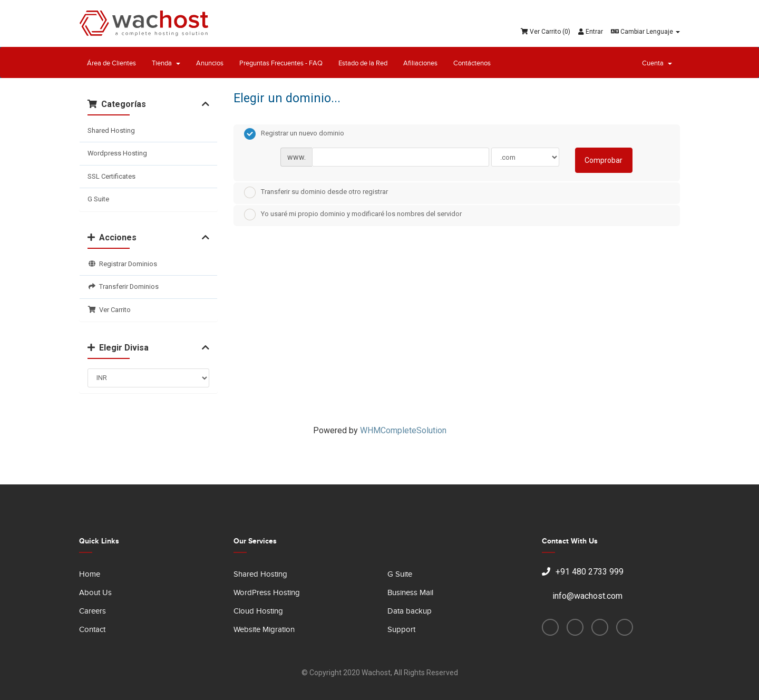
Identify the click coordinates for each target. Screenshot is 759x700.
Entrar (591, 32)
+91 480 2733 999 (583, 572)
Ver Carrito (109, 310)
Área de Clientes (111, 63)
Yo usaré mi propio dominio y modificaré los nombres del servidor (353, 215)
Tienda (166, 63)
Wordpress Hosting (117, 153)
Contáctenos (472, 63)
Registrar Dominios (122, 264)
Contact (92, 630)
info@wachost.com (582, 596)
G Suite (98, 199)
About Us (95, 593)
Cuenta (657, 63)
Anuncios (210, 63)
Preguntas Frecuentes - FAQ (281, 63)
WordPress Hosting (267, 593)
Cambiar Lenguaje (645, 32)
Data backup (410, 611)
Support (401, 630)
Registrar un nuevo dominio (294, 134)
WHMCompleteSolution (403, 430)
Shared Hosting (111, 130)
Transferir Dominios (123, 286)
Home (90, 574)
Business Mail (410, 593)
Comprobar (604, 160)
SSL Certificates (111, 176)
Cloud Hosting (258, 611)
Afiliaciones (420, 63)
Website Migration (264, 630)
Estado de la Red (363, 63)
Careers (93, 611)
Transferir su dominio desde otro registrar (316, 192)
